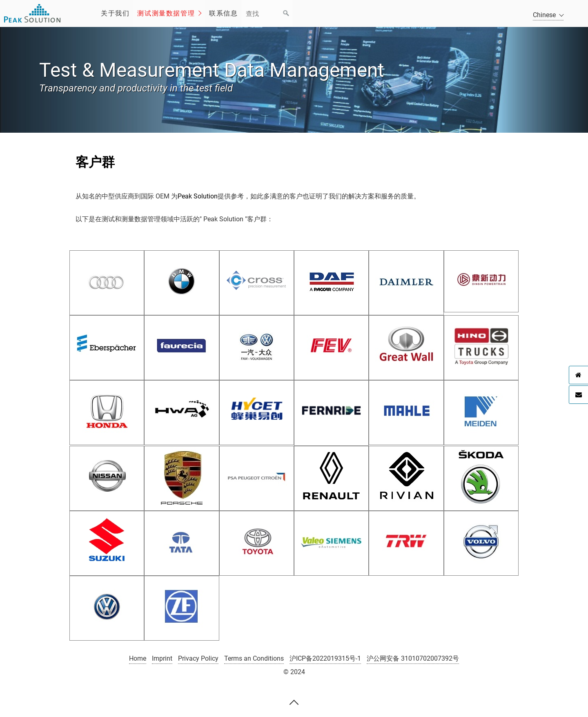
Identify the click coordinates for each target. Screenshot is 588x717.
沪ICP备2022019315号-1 (325, 658)
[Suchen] (286, 13)
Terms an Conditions (254, 658)
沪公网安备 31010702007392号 (413, 658)
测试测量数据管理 (166, 13)
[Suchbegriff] (267, 13)
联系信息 (223, 13)
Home (138, 658)
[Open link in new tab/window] (107, 281)
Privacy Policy (198, 658)
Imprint (162, 658)
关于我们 (115, 13)
